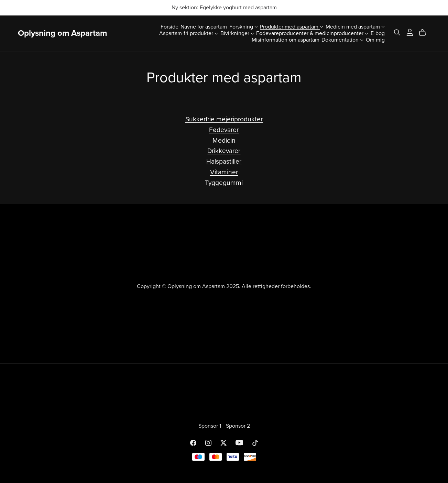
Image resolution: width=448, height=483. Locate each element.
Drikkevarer (224, 151)
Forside (170, 26)
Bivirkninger (237, 33)
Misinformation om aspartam (286, 40)
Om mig (375, 40)
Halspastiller (224, 161)
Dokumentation (342, 40)
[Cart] (425, 33)
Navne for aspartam (204, 26)
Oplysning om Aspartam (62, 33)
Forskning (244, 26)
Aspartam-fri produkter (189, 33)
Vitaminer (224, 172)
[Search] (397, 32)
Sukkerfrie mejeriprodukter (224, 119)
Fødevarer (224, 130)
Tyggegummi (224, 183)
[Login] (410, 32)
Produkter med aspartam (292, 26)
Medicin (224, 140)
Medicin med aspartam (355, 26)
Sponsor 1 (210, 426)
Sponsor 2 (238, 426)
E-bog (378, 33)
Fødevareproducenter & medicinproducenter (312, 33)
